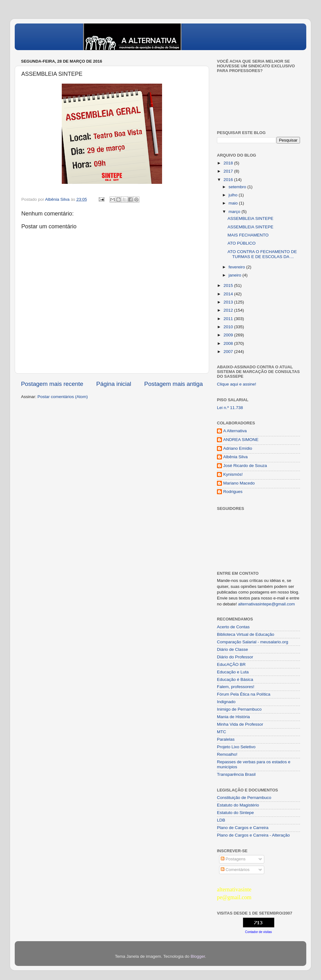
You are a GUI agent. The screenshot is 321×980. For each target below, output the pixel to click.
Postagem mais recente (52, 384)
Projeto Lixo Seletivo (236, 747)
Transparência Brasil (236, 774)
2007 (229, 352)
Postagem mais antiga (174, 384)
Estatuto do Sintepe (235, 813)
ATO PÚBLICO (242, 243)
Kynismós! (233, 474)
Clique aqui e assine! (237, 384)
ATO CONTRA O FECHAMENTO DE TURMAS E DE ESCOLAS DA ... (262, 254)
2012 (229, 310)
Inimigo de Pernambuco (239, 709)
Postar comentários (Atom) (63, 397)
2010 (229, 327)
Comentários (235, 870)
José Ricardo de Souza (245, 466)
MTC (221, 732)
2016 (229, 180)
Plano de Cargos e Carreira (243, 828)
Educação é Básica (235, 679)
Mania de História (233, 717)
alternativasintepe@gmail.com (267, 604)
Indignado (226, 702)
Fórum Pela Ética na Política (244, 694)
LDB (221, 820)
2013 (229, 302)
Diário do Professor (235, 657)
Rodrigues (233, 492)
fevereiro (237, 267)
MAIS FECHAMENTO (248, 235)
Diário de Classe (232, 649)
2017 (229, 171)
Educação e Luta (233, 672)
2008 (229, 343)
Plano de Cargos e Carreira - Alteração (253, 835)
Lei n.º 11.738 (230, 408)
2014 (229, 294)
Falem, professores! (236, 687)
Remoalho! (227, 754)
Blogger (198, 956)
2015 (229, 285)
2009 (229, 335)
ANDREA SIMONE (241, 440)
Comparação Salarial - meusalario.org (253, 642)
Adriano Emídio (238, 448)
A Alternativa (235, 431)
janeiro (235, 275)
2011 (229, 319)
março (235, 212)
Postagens (233, 859)
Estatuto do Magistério (238, 805)
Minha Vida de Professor (240, 724)
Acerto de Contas (233, 627)
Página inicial (114, 384)
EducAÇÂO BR (231, 664)
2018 (229, 163)
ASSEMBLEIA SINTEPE (250, 218)
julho (234, 195)
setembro (238, 187)
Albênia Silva (235, 457)
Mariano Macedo (239, 483)
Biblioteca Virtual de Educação (246, 634)
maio (234, 203)
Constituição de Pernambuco (244, 798)
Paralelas (226, 739)
